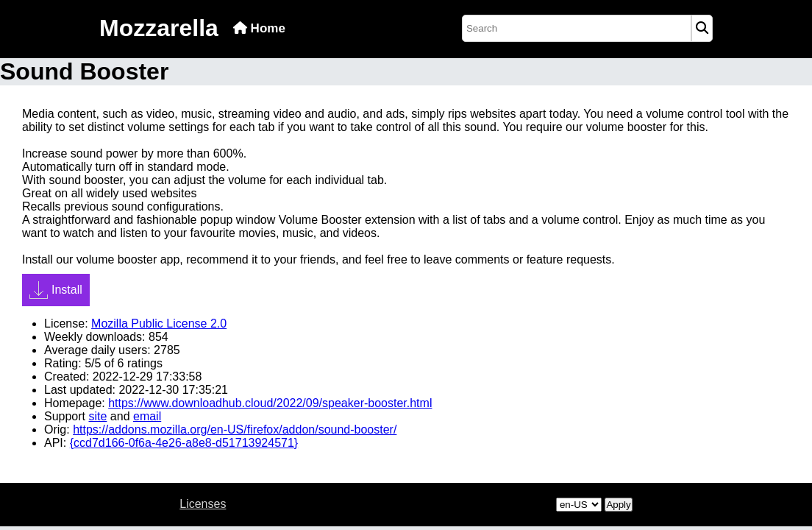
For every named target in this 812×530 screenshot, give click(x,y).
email (147, 416)
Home (259, 28)
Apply (618, 505)
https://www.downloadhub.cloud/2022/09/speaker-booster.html (270, 403)
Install (56, 290)
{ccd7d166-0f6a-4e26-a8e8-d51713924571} (184, 443)
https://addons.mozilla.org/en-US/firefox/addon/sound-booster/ (235, 430)
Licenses (203, 504)
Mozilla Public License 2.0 (159, 324)
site (97, 416)
